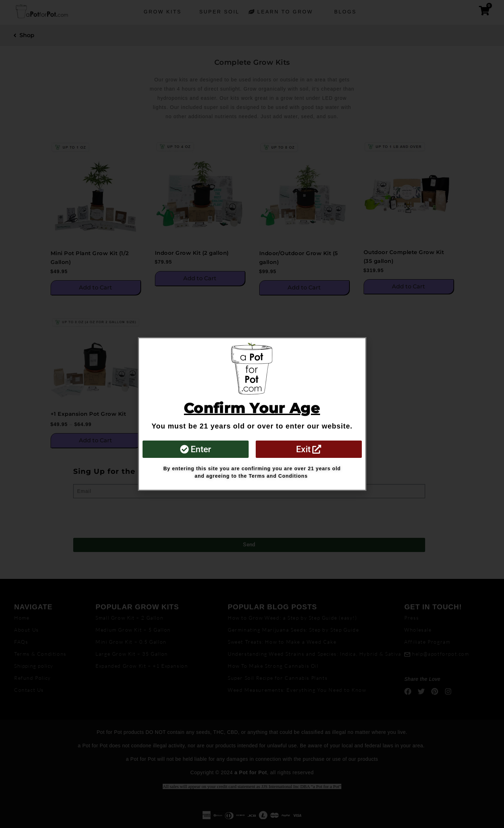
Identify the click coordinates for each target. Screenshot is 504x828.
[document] (252, 414)
